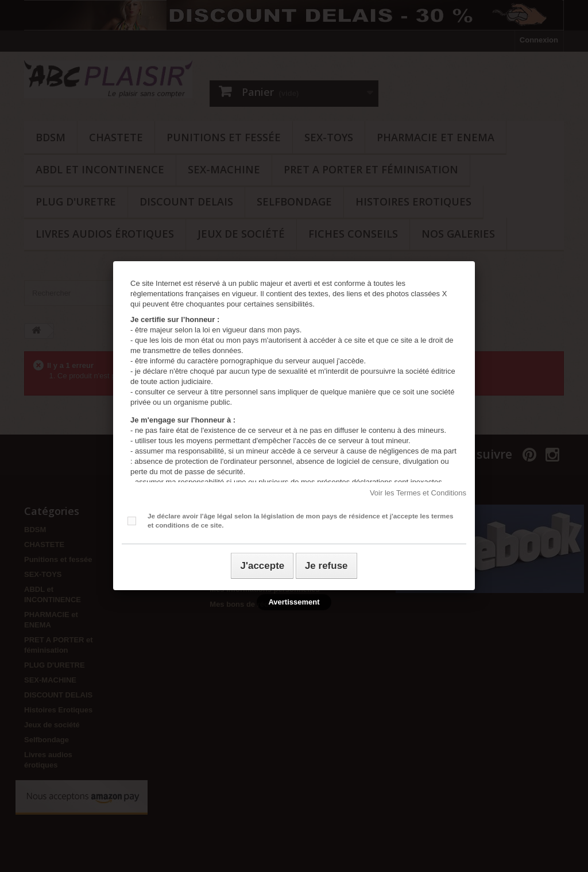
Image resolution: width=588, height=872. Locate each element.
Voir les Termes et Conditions (418, 493)
